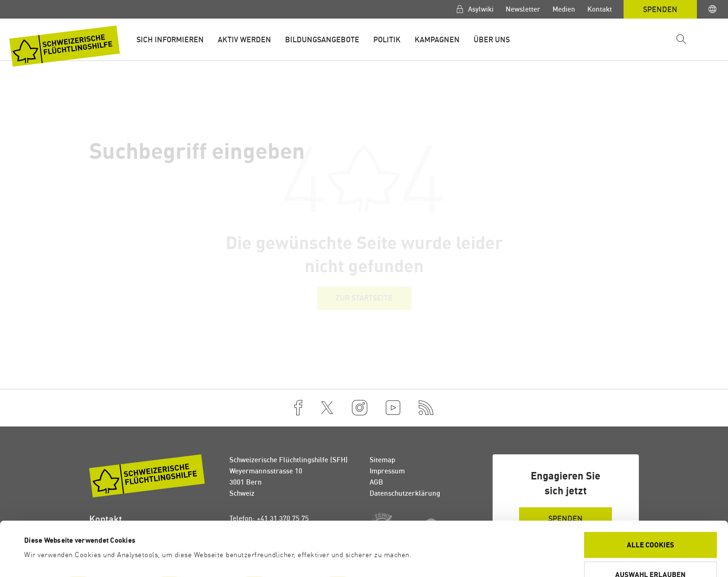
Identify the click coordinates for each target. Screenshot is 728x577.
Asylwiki (480, 9)
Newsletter (523, 9)
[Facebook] (298, 408)
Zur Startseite (364, 298)
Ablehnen (651, 553)
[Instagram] (360, 408)
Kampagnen (437, 39)
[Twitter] (327, 408)
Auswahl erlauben (650, 523)
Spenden (660, 9)
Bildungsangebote (322, 39)
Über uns (492, 39)
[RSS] (426, 408)
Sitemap (382, 460)
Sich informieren (170, 39)
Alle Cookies (650, 494)
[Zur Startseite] (65, 46)
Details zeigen (390, 534)
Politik (387, 39)
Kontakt (600, 9)
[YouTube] (393, 408)
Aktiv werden (244, 39)
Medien (564, 9)
